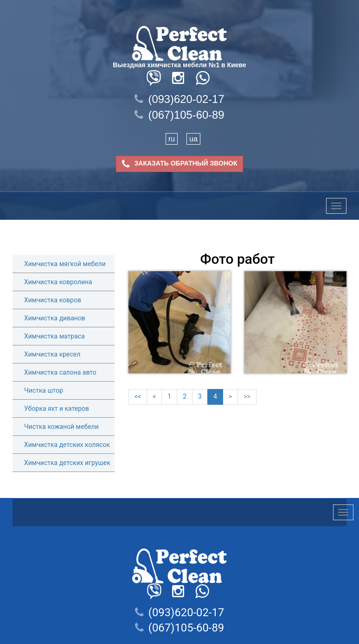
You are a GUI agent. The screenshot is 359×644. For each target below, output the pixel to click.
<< (138, 396)
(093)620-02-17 (179, 99)
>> (247, 396)
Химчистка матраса (54, 336)
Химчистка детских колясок (67, 445)
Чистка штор (44, 390)
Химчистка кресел (52, 354)
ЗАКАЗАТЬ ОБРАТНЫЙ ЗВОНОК (180, 164)
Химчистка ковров (53, 300)
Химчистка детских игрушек (67, 463)
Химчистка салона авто (60, 372)
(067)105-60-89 (179, 115)
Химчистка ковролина (58, 282)
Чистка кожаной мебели (61, 427)
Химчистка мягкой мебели (65, 264)
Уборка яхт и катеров (57, 408)
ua (193, 139)
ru (172, 139)
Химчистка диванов (55, 318)
